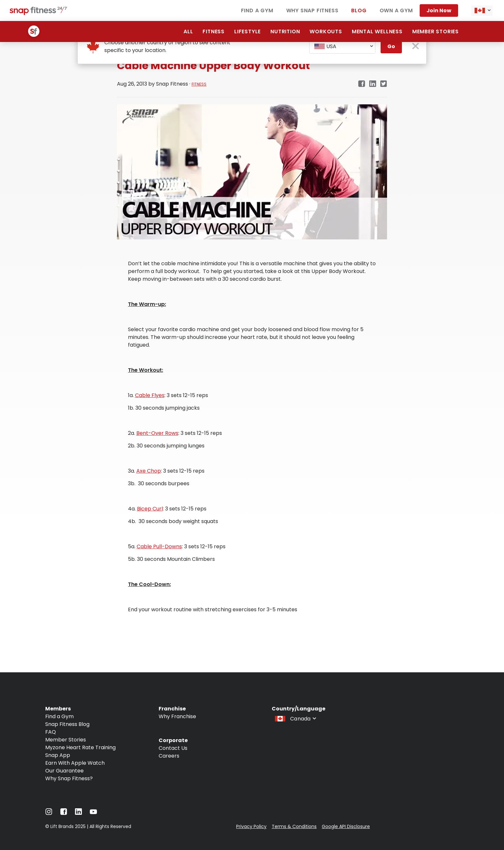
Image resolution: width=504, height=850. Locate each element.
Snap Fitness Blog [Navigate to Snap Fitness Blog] (67, 724)
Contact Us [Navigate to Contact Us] (173, 748)
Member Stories (436, 31)
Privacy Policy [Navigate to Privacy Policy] (251, 826)
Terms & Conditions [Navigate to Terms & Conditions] (294, 826)
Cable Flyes (150, 395)
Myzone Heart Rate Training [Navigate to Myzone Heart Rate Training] (80, 747)
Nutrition (285, 31)
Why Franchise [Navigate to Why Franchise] (177, 716)
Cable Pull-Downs (159, 546)
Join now (439, 10)
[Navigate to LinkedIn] (79, 813)
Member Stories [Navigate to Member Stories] (66, 740)
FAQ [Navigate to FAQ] (51, 732)
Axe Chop (149, 471)
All (188, 31)
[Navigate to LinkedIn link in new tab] (373, 84)
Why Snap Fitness (312, 10)
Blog (359, 10)
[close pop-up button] (416, 47)
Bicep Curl (150, 509)
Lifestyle (247, 31)
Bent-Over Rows (157, 433)
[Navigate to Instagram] (49, 813)
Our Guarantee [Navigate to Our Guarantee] (64, 771)
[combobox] (482, 11)
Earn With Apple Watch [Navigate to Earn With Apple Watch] (75, 763)
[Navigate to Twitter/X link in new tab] (384, 84)
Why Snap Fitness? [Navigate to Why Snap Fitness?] (69, 778)
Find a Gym (257, 10)
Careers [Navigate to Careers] (169, 756)
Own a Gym (396, 10)
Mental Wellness (377, 31)
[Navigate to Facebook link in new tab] (362, 84)
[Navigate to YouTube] (93, 813)
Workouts (326, 31)
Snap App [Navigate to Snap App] (58, 755)
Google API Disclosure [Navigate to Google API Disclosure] (346, 826)
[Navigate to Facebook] (64, 813)
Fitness (214, 31)
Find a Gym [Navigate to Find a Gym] (59, 716)
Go (391, 46)
